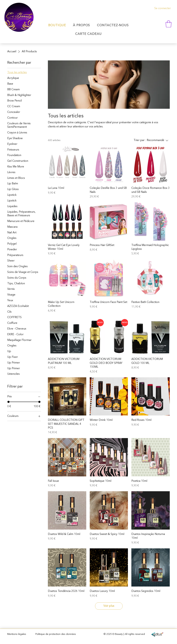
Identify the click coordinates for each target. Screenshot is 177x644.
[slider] (8, 402)
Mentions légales (17, 634)
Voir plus (109, 606)
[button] (169, 24)
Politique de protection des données (56, 634)
